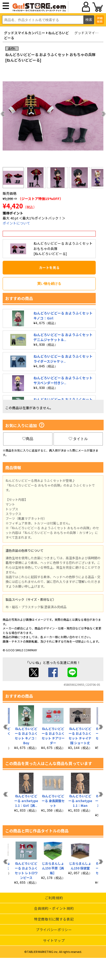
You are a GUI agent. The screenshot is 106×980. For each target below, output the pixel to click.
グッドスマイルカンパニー (25, 33)
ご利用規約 (54, 898)
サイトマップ (54, 940)
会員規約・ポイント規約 (54, 908)
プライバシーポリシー (54, 930)
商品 (28, 439)
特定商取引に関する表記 (54, 919)
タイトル (78, 439)
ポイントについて (16, 223)
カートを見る (49, 267)
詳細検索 (100, 20)
